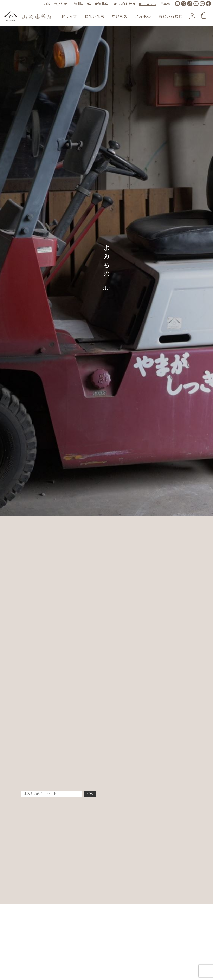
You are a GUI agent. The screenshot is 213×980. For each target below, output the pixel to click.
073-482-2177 (151, 4)
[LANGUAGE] (165, 4)
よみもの (143, 16)
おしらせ (69, 16)
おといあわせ (171, 16)
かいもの (120, 16)
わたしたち (95, 16)
